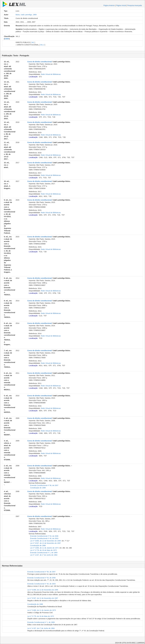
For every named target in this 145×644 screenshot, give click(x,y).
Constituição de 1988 (38, 488)
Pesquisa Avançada (135, 5)
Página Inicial (121, 5)
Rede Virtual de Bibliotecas (51, 74)
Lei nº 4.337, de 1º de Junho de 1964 (44, 555)
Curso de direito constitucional (40, 62)
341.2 (42, 45)
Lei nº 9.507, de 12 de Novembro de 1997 (45, 543)
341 (33, 42)
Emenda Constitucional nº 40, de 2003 (44, 538)
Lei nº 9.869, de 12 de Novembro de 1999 (45, 541)
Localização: (33, 77)
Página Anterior (109, 5)
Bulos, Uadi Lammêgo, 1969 (26, 15)
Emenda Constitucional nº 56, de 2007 (44, 485)
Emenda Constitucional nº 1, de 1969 (44, 553)
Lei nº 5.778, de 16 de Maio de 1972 (43, 550)
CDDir (7, 39)
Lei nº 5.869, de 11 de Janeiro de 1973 (44, 548)
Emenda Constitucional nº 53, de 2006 (44, 536)
